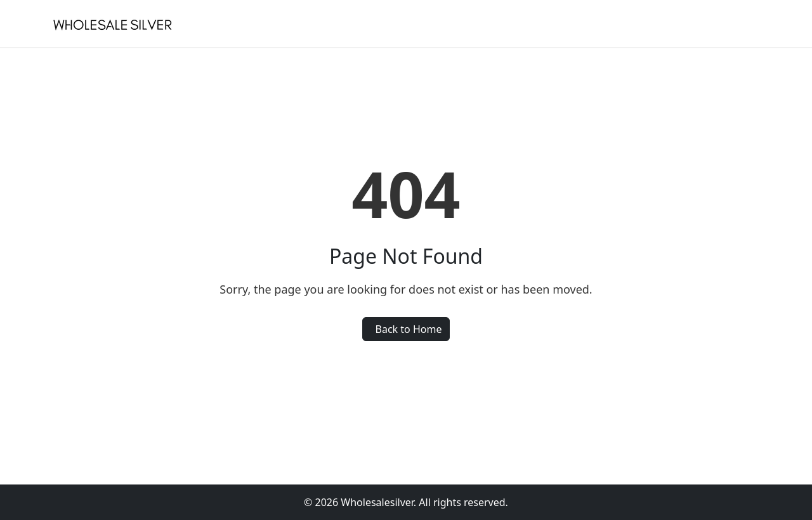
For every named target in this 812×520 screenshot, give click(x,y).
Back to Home (409, 329)
